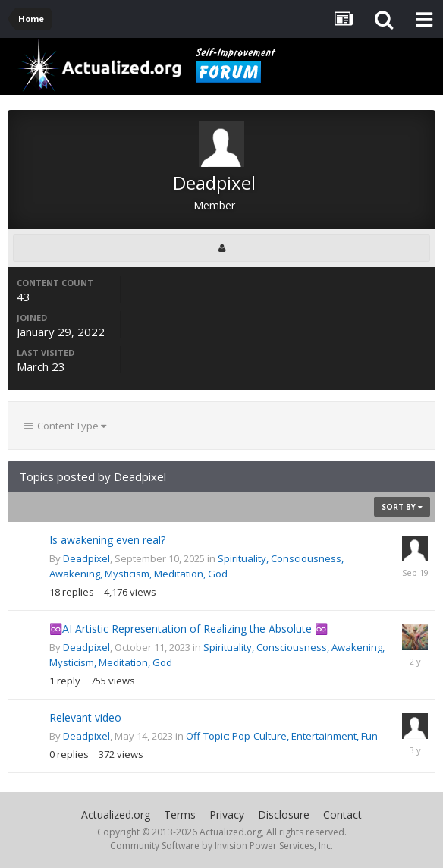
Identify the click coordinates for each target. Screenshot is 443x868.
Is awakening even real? (107, 540)
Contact (342, 815)
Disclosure (284, 815)
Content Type (65, 426)
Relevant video (85, 717)
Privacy (227, 815)
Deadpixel (86, 558)
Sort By (402, 507)
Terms (180, 815)
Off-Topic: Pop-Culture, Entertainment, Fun (282, 736)
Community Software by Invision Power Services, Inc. (221, 846)
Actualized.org (116, 815)
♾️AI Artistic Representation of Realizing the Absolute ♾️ (189, 629)
